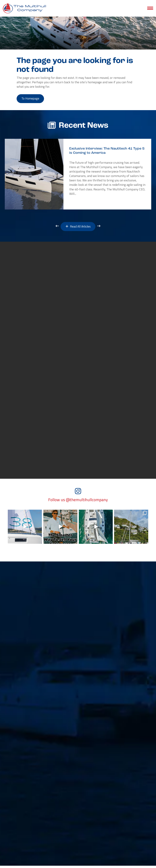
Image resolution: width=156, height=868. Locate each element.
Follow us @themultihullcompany (78, 502)
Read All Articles (78, 227)
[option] (78, 175)
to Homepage (31, 99)
